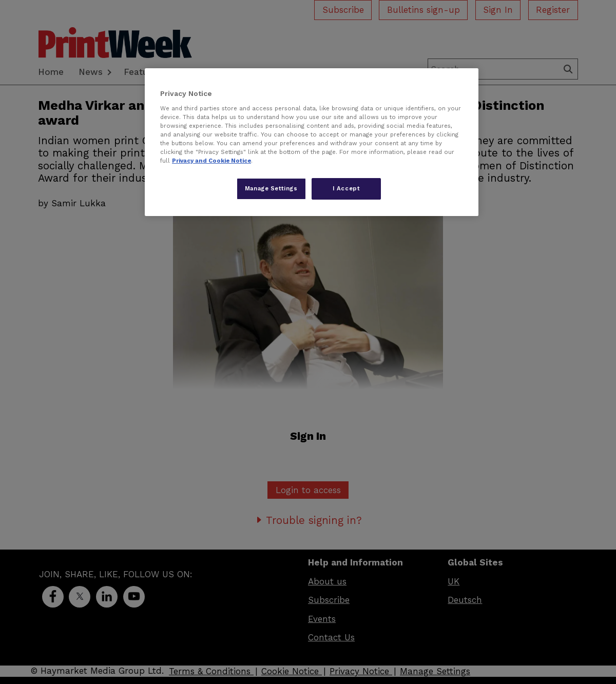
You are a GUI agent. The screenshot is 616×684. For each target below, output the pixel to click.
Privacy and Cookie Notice (211, 161)
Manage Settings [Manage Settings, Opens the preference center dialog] (271, 188)
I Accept (346, 188)
